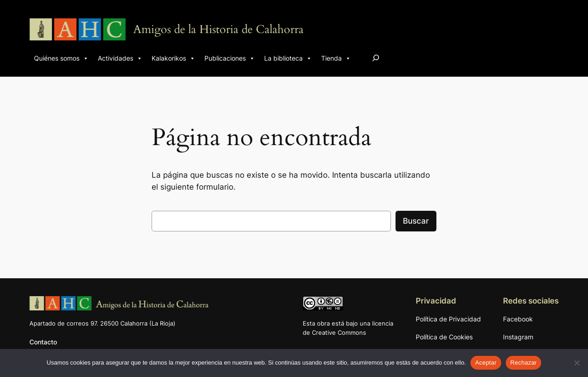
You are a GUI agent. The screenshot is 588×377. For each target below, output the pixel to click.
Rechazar (524, 363)
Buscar (416, 221)
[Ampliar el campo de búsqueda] (376, 58)
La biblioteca (288, 58)
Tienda (336, 58)
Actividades (120, 58)
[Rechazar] (577, 363)
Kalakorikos (173, 58)
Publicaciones (230, 58)
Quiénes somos (61, 58)
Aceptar (486, 363)
